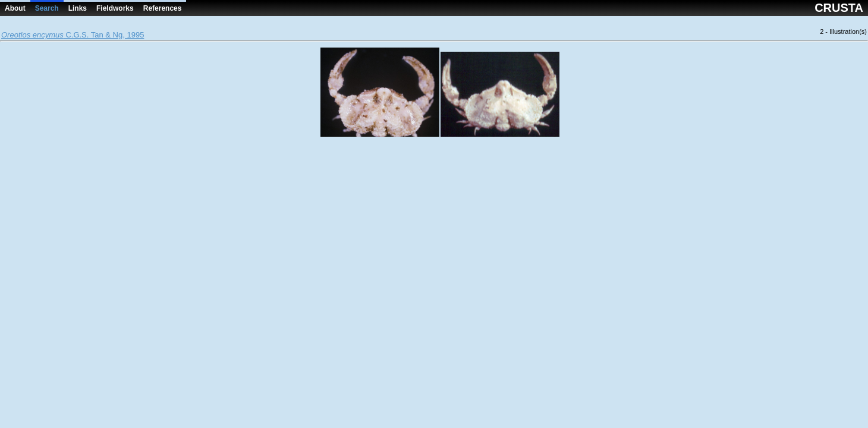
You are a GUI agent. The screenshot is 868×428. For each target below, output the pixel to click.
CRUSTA (839, 8)
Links (78, 8)
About (15, 8)
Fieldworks (115, 8)
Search (47, 8)
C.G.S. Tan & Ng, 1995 (73, 35)
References (163, 8)
